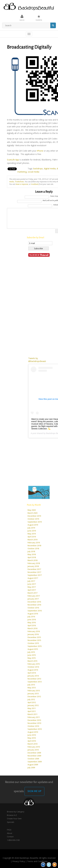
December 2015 (34, 637)
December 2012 (34, 696)
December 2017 (34, 569)
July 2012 (31, 699)
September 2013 (35, 682)
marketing (22, 172)
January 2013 (33, 693)
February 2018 (34, 563)
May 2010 (32, 738)
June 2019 (32, 531)
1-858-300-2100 (13, 840)
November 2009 (34, 756)
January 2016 (33, 634)
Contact (10, 837)
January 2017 (33, 599)
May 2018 (32, 554)
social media (33, 172)
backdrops (38, 169)
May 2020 (32, 510)
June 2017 (32, 584)
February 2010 (34, 747)
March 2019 (32, 540)
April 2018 (32, 557)
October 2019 (33, 519)
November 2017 (34, 572)
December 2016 (34, 602)
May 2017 (32, 587)
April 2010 (32, 741)
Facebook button (43, 865)
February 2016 (34, 631)
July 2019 (31, 528)
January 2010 (33, 750)
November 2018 (34, 545)
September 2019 (35, 522)
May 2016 (32, 622)
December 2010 (34, 720)
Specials (11, 822)
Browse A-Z (12, 815)
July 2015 (31, 652)
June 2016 (32, 619)
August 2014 (33, 670)
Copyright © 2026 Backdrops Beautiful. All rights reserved (29, 858)
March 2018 (32, 560)
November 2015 (34, 640)
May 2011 (32, 708)
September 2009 (35, 762)
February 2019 (34, 543)
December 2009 (34, 753)
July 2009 (31, 767)
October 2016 (33, 608)
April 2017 (32, 590)
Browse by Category (16, 812)
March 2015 (32, 661)
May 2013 (32, 688)
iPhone (40, 151)
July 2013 (31, 685)
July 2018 (31, 551)
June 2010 (32, 735)
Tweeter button (49, 865)
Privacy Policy (19, 861)
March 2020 (32, 513)
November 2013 (34, 679)
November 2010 (34, 723)
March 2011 (32, 714)
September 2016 (35, 611)
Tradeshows (19, 182)
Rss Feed (55, 865)
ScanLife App (13, 160)
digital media (50, 169)
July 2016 (31, 617)
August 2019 (33, 525)
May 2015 (32, 658)
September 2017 (35, 575)
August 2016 (33, 614)
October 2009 (33, 759)
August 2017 (33, 578)
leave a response (22, 184)
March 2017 (32, 593)
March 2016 (32, 628)
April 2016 (32, 625)
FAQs (9, 830)
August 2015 (33, 649)
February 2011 (34, 717)
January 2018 (33, 566)
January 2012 (33, 705)
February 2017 (34, 596)
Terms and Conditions (37, 861)
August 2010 (33, 732)
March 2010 (32, 744)
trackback (35, 184)
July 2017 (31, 581)
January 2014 (33, 676)
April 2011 (32, 711)
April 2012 (32, 702)
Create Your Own (14, 819)
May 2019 (32, 534)
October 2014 (33, 667)
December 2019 (34, 516)
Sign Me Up (34, 791)
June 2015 (32, 655)
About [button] (10, 833)
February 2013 (34, 691)
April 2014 (32, 673)
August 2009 (33, 765)
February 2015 (34, 664)
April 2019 (32, 537)
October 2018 (33, 548)
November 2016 (34, 605)
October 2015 (33, 643)
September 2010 (35, 729)
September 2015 (35, 646)
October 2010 (33, 726)
